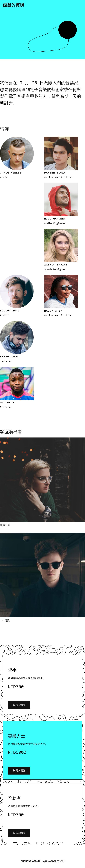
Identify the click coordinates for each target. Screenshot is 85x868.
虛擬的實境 (13, 5)
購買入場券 (19, 705)
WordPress (54, 861)
